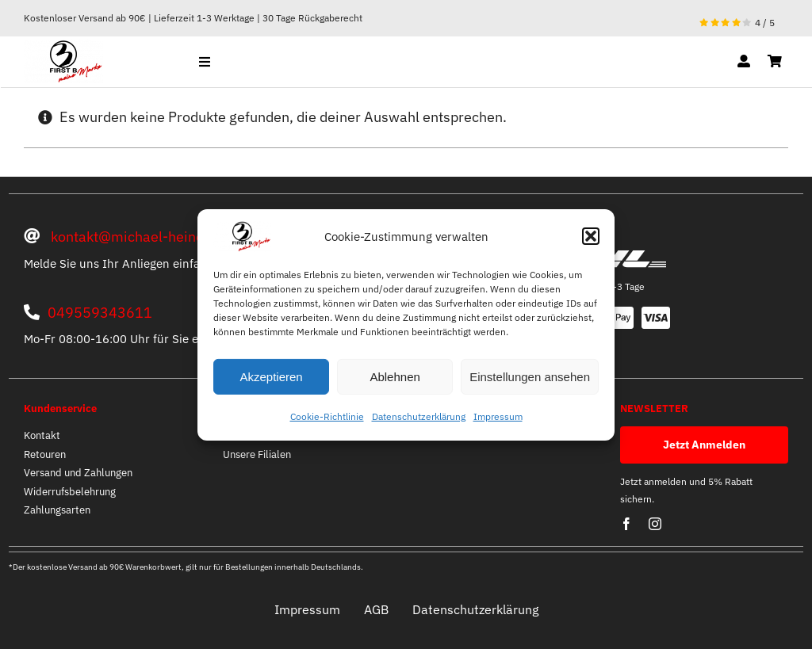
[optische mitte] (63, 46)
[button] (591, 236)
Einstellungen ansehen (530, 377)
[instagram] (655, 524)
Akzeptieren (271, 377)
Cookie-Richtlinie (327, 416)
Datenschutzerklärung (419, 416)
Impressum (498, 416)
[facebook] (626, 524)
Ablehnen (395, 377)
